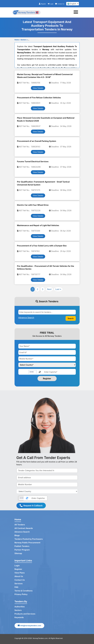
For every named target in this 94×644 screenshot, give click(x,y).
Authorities (20, 607)
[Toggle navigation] (77, 12)
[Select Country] (47, 491)
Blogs (17, 535)
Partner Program (22, 550)
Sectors (18, 610)
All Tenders (20, 525)
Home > (17, 40)
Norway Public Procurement (27, 543)
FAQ (16, 587)
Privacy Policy (21, 594)
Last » (58, 289)
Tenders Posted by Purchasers (29, 539)
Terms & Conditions (24, 591)
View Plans (20, 573)
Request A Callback (31, 506)
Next (49, 289)
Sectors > (24, 40)
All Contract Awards (24, 528)
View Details (38, 88)
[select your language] (73, 4)
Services (19, 584)
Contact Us (60, 4)
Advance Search (22, 532)
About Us (19, 576)
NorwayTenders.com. (40, 638)
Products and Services (25, 614)
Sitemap (18, 553)
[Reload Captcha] (40, 372)
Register (42, 4)
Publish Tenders (22, 546)
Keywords (19, 617)
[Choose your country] (47, 365)
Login (51, 4)
